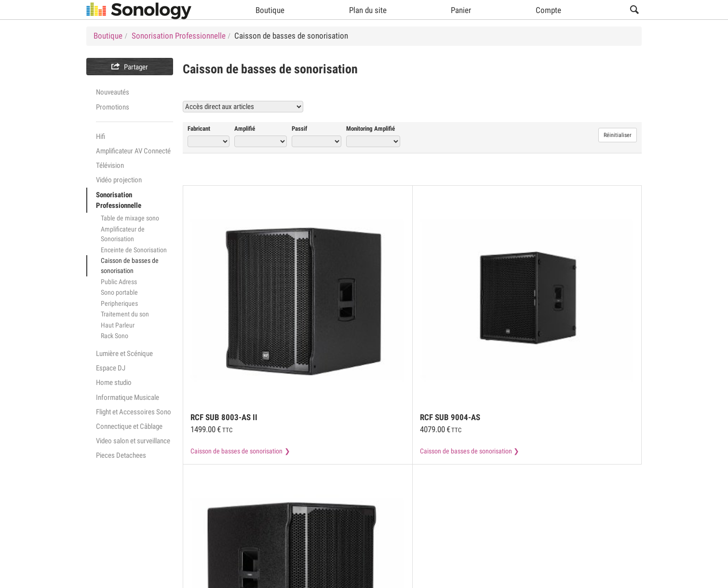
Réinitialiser (618, 135)
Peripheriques (119, 303)
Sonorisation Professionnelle (119, 200)
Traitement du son (125, 314)
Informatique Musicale (128, 397)
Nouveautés (113, 92)
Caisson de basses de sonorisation (130, 266)
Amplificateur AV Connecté (133, 151)
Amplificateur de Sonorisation (123, 234)
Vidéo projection (119, 180)
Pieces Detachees (121, 455)
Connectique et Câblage (129, 426)
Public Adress (119, 282)
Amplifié (245, 129)
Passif (299, 129)
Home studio (114, 383)
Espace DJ (111, 368)
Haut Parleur (118, 325)
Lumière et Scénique (124, 354)
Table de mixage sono (130, 218)
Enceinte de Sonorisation (134, 250)
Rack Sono (115, 336)
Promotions (113, 107)
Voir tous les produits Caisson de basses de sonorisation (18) (533, 106)
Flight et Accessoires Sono (134, 412)
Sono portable (119, 292)
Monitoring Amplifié (371, 129)
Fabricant (199, 129)
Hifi (101, 137)
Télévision (110, 165)
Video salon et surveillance (133, 441)
